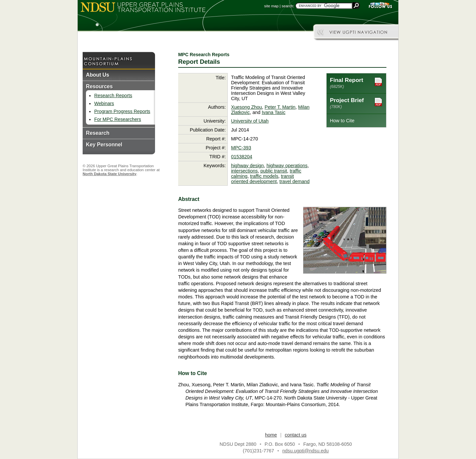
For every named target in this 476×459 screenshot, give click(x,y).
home (271, 435)
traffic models (264, 176)
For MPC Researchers (118, 119)
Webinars (104, 103)
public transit (274, 171)
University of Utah (250, 121)
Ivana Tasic (274, 112)
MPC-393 (241, 148)
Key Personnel (104, 145)
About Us (98, 75)
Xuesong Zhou (247, 107)
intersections (244, 171)
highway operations (287, 166)
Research (98, 133)
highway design (247, 166)
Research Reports (113, 96)
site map (271, 6)
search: (288, 6)
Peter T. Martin (280, 107)
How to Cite (342, 121)
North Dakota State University (110, 174)
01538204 (242, 157)
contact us (296, 435)
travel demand (294, 181)
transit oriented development (262, 179)
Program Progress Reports (122, 111)
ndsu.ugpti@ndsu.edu (305, 451)
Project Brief (356, 103)
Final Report (356, 83)
